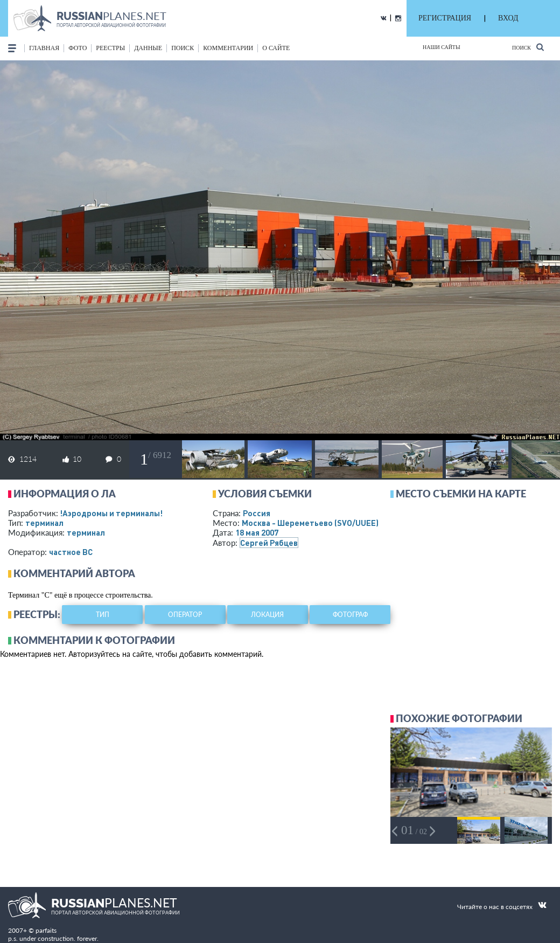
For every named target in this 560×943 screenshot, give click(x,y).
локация (267, 615)
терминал (44, 523)
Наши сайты (442, 47)
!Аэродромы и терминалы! (111, 513)
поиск (183, 48)
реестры (110, 48)
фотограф (350, 615)
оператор (185, 615)
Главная (44, 48)
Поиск (528, 47)
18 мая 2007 (257, 532)
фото (78, 48)
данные (148, 48)
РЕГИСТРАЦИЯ (445, 18)
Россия (257, 513)
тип (103, 615)
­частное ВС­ (71, 552)
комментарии (228, 48)
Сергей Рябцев (269, 543)
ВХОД (508, 18)
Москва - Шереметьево (310, 523)
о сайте (276, 48)
